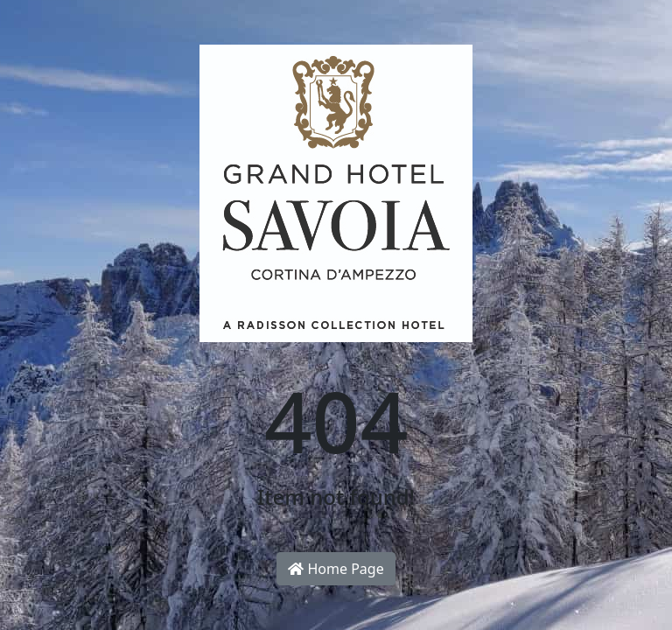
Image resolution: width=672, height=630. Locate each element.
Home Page (336, 569)
